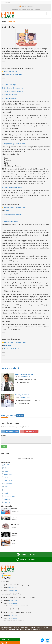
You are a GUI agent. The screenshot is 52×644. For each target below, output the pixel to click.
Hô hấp (5, 471)
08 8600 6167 (13, 600)
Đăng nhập (30, 10)
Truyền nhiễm (7, 484)
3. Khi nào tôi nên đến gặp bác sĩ (12, 91)
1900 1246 (4, 640)
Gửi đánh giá (20, 416)
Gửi (4, 447)
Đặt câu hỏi (23, 10)
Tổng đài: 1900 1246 (26, 6)
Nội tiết (5, 493)
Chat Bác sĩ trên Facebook (13, 214)
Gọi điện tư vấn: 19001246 (13, 75)
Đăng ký (37, 10)
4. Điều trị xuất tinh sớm (10, 95)
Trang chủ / (4, 21)
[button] (42, 640)
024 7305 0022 (13, 615)
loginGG (29, 431)
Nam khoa (27, 377)
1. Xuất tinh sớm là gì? (9, 85)
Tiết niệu (21, 377)
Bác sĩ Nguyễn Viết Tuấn (22, 395)
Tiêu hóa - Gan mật (8, 496)
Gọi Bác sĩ (8, 211)
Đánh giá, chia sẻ (9, 416)
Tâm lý (5, 477)
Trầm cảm (14, 517)
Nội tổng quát (7, 474)
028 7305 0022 (13, 588)
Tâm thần (6, 465)
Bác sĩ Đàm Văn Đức (11, 72)
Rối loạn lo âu (16, 525)
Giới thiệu (15, 10)
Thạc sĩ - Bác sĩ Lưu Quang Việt (24, 374)
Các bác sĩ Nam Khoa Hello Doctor (15, 208)
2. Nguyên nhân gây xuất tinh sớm (13, 88)
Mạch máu (6, 499)
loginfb (10, 431)
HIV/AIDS (14, 509)
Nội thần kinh (7, 480)
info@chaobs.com (12, 591)
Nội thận (5, 487)
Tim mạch (6, 502)
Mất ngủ (14, 541)
